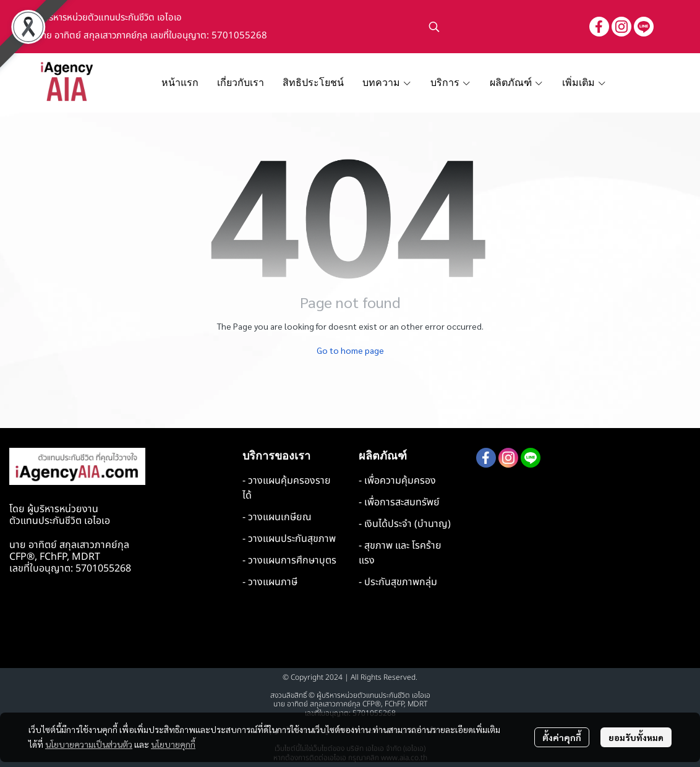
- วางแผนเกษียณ (277, 517)
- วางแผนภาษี (270, 582)
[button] (503, 27)
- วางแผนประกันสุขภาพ (289, 539)
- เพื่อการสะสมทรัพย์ (399, 502)
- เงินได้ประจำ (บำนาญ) (405, 524)
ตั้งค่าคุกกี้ (562, 737)
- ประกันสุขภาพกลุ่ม (398, 582)
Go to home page (350, 350)
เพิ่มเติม (584, 83)
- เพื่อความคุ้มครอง (397, 481)
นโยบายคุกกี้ (173, 744)
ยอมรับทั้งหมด (636, 737)
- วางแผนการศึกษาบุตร (289, 560)
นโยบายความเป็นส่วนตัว (89, 744)
